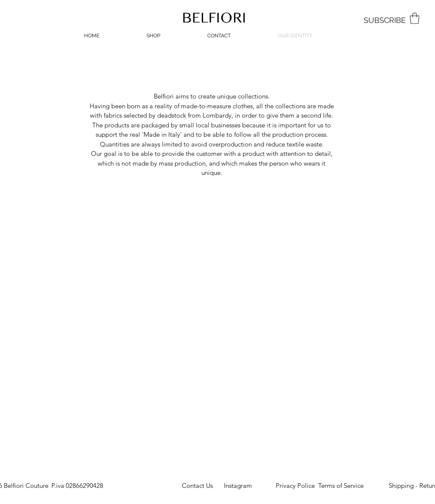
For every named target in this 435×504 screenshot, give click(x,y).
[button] (415, 18)
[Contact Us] (197, 486)
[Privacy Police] (295, 486)
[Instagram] (238, 486)
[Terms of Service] (341, 486)
